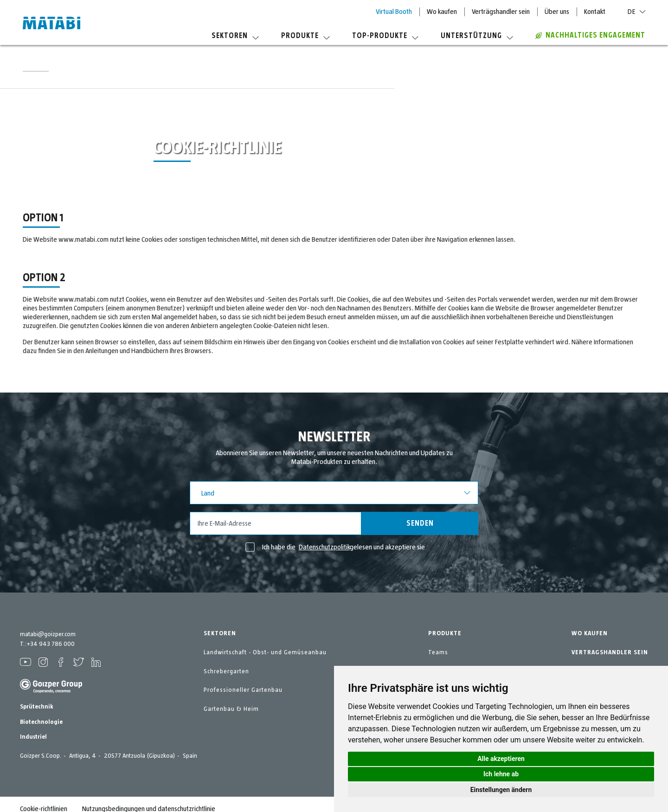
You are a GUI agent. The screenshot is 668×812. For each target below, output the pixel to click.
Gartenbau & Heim (231, 709)
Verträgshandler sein (501, 12)
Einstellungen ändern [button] (501, 790)
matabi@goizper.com (48, 634)
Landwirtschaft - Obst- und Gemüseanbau (265, 652)
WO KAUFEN (590, 633)
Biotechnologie (41, 722)
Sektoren (235, 36)
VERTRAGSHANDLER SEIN (610, 652)
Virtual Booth (394, 12)
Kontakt (595, 12)
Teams (438, 652)
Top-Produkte (385, 36)
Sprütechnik (37, 707)
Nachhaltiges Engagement (590, 35)
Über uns (557, 12)
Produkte (305, 36)
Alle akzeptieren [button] (501, 759)
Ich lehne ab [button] (501, 774)
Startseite (36, 69)
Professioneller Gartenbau (243, 690)
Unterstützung (477, 36)
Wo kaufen (442, 12)
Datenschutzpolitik (324, 547)
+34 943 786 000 (51, 644)
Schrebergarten (226, 671)
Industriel (33, 737)
